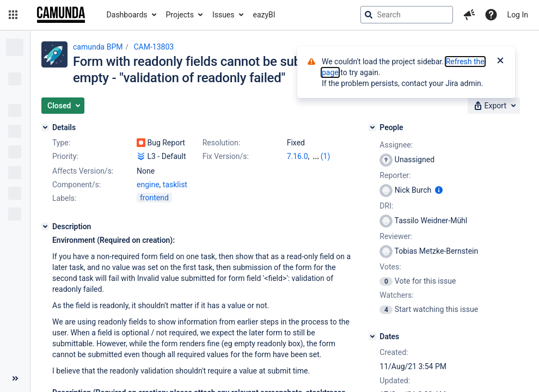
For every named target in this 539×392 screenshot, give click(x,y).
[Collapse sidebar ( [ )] (15, 378)
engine (148, 185)
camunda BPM (98, 47)
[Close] (500, 62)
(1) (326, 156)
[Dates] (372, 336)
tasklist (175, 185)
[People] (372, 127)
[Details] (45, 127)
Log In (518, 15)
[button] (13, 15)
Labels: (64, 198)
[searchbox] (407, 15)
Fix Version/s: (226, 156)
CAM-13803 (154, 47)
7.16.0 (298, 156)
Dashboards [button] (127, 15)
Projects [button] (180, 15)
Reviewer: (396, 236)
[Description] (45, 226)
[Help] (491, 15)
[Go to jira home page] (61, 15)
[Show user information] (439, 190)
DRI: (386, 206)
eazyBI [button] (264, 15)
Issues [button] (223, 15)
